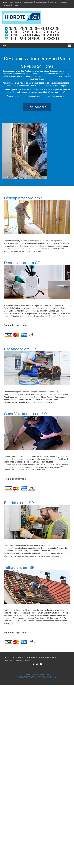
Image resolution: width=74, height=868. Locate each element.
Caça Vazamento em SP (25, 414)
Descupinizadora (41, 2)
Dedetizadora (29, 2)
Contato (16, 5)
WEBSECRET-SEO (26, 677)
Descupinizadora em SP (25, 198)
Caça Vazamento (15, 2)
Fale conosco (37, 107)
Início (5, 2)
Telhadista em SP (19, 567)
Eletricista (53, 2)
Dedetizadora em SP (22, 263)
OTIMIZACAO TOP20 (47, 677)
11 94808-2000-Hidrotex (40, 674)
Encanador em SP (20, 349)
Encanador (63, 2)
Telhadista (7, 5)
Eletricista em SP (19, 503)
